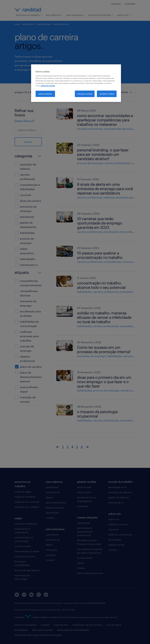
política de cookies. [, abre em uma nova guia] (48, 86)
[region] (76, 83)
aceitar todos (107, 94)
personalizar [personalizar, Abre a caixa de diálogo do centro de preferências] (45, 94)
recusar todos (85, 94)
